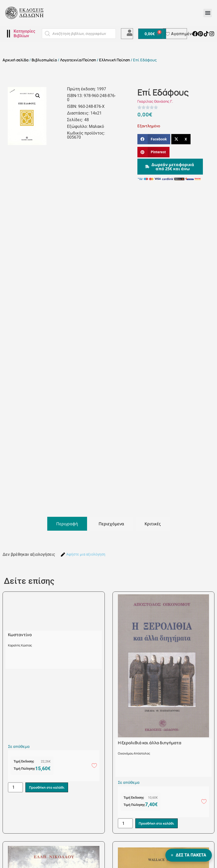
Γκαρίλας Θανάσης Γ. (155, 101)
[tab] (67, 524)
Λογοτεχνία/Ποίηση (78, 60)
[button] (208, 13)
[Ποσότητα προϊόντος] (15, 787)
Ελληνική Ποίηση (115, 60)
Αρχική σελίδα (16, 60)
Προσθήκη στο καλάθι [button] (47, 787)
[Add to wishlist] (94, 765)
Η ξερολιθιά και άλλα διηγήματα (150, 743)
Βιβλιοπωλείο (44, 60)
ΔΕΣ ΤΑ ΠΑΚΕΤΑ (189, 855)
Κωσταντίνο (20, 635)
